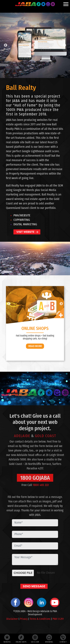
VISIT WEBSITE (25, 232)
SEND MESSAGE (34, 586)
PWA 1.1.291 (58, 619)
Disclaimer (12, 619)
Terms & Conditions (40, 619)
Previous (6, 45)
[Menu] (66, 4)
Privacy (24, 619)
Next (64, 45)
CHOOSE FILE (23, 573)
